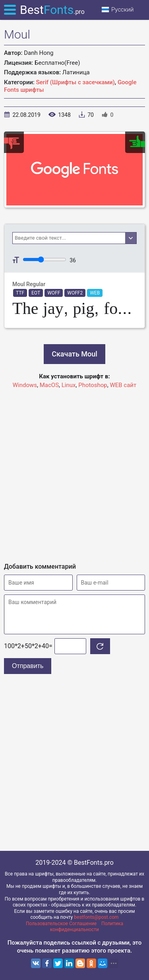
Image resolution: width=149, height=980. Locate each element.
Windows (25, 385)
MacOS (49, 385)
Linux (69, 385)
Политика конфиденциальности (87, 927)
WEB (95, 293)
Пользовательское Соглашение (61, 924)
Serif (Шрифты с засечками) (75, 82)
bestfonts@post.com (96, 917)
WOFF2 (75, 293)
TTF (20, 293)
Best (52, 10)
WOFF (54, 293)
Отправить (28, 666)
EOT (36, 293)
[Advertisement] (74, 472)
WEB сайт (123, 385)
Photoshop (93, 385)
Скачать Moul (74, 354)
